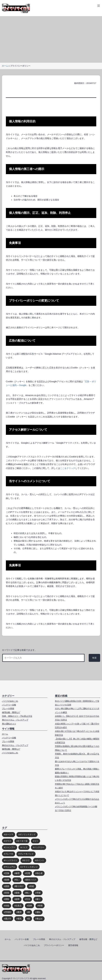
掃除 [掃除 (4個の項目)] (7, 899)
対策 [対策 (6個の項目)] (7, 893)
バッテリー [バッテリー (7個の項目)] (39, 847)
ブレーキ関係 (8, 709)
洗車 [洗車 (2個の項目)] (30, 906)
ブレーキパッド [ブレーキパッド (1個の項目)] (27, 854)
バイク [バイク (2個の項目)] (25, 847)
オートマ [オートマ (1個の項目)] (9, 834)
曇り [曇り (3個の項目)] (39, 899)
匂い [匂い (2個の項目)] (17, 880)
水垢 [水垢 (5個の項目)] (7, 906)
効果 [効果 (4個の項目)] (7, 880)
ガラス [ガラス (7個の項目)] (8, 841)
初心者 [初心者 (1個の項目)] (40, 873)
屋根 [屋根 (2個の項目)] (17, 893)
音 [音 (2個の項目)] (29, 919)
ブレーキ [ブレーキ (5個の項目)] (9, 854)
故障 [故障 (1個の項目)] (17, 899)
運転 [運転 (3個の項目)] (39, 912)
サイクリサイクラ (21, 978)
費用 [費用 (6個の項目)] (20, 912)
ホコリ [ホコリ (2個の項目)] (27, 860)
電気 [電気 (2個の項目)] (20, 919)
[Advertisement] (51, 39)
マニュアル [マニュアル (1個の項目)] (10, 867)
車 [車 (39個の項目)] (29, 912)
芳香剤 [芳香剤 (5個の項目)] (8, 912)
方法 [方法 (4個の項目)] (28, 899)
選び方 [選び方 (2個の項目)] (8, 919)
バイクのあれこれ (10, 701)
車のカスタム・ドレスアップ (15, 720)
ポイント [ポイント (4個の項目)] (40, 860)
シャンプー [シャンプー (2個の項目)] (10, 847)
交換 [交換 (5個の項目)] (7, 873)
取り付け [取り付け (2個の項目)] (20, 886)
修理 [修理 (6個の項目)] (17, 873)
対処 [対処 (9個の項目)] (32, 886)
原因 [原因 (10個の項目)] (7, 886)
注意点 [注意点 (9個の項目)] (18, 906)
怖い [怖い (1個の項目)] (28, 893)
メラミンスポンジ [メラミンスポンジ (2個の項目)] (30, 867)
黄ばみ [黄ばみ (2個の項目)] (40, 919)
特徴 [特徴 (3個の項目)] (41, 906)
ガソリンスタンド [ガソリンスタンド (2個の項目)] (28, 834)
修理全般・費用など (11, 712)
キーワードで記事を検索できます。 (19, 650)
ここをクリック (68, 468)
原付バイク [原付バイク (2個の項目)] (31, 880)
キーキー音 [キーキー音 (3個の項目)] (23, 841)
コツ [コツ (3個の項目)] (36, 841)
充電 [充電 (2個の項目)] (28, 873)
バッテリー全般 (9, 705)
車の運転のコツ (9, 724)
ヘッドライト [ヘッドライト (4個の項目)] (11, 860)
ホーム (5, 66)
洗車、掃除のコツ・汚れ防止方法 (17, 716)
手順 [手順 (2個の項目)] (39, 893)
